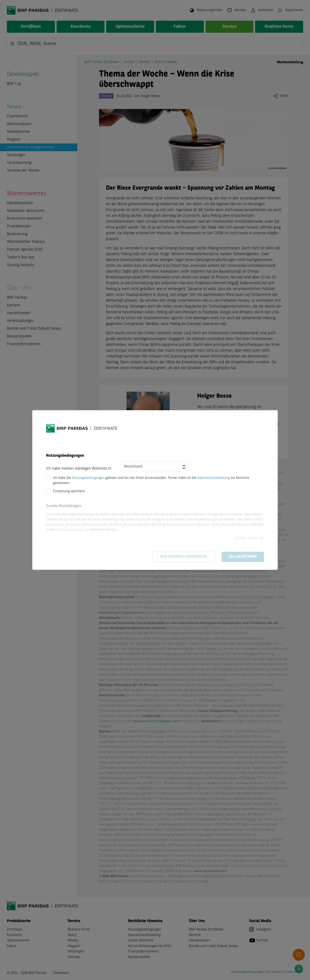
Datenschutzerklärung (213, 478)
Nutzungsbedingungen (88, 478)
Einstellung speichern (69, 491)
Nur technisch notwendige (184, 557)
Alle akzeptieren (243, 557)
